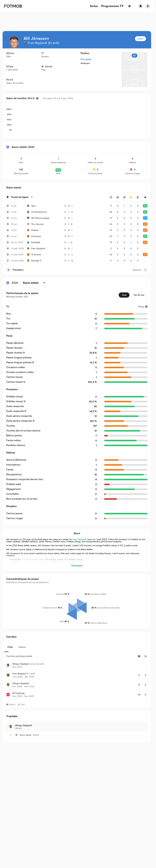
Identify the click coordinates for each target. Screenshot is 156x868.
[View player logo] (14, 42)
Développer (77, 566)
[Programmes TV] (112, 6)
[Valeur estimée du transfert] (37, 98)
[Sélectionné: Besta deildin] (35, 283)
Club (10, 647)
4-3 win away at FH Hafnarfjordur (37, 562)
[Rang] (143, 307)
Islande (47, 67)
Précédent (15, 270)
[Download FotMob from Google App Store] (148, 6)
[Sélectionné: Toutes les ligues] (22, 197)
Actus (94, 6)
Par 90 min (139, 295)
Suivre (140, 39)
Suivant (140, 270)
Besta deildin (26, 735)
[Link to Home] (13, 6)
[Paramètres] (129, 6)
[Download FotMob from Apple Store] (141, 6)
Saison (22, 647)
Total (124, 295)
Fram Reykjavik (79, 539)
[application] (80, 119)
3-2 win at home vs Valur (33, 559)
